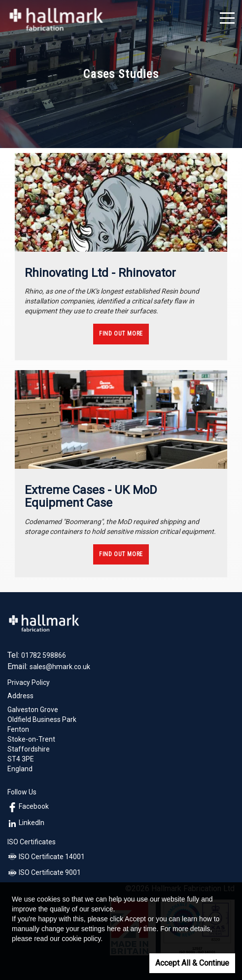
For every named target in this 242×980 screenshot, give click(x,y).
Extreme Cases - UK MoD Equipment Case (91, 496)
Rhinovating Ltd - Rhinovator (100, 273)
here (114, 929)
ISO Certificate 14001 (46, 857)
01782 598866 (44, 655)
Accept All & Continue (192, 963)
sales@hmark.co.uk (60, 667)
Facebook (28, 806)
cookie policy (81, 939)
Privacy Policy (29, 682)
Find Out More (121, 334)
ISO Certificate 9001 (44, 872)
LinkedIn (26, 823)
